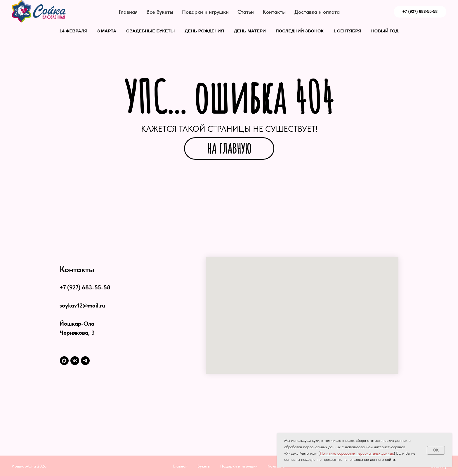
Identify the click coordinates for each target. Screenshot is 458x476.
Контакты (274, 12)
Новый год (385, 31)
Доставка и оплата (317, 12)
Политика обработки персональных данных (357, 453)
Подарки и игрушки (205, 12)
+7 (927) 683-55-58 (85, 287)
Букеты (204, 466)
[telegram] (85, 361)
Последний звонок (300, 31)
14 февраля (74, 31)
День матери (250, 31)
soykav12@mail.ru (82, 305)
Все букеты (160, 12)
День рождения (204, 31)
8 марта (107, 31)
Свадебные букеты (150, 31)
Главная (128, 12)
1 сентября (347, 31)
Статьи (246, 12)
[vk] (75, 361)
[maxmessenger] (64, 361)
